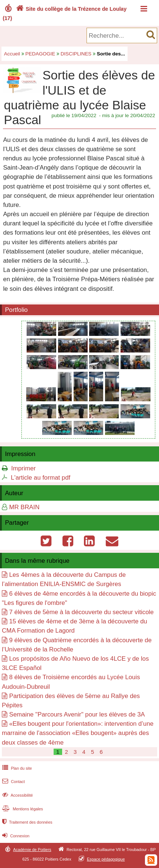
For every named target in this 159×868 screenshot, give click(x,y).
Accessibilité (17, 795)
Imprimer (23, 468)
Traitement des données (26, 822)
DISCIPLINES (76, 54)
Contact (13, 782)
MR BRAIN (24, 507)
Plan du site (16, 768)
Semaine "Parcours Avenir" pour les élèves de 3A (77, 714)
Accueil (12, 54)
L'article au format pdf (40, 478)
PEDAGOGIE (40, 54)
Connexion (15, 836)
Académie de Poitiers (32, 850)
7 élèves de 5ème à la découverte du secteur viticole (82, 612)
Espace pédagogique (106, 859)
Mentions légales (22, 809)
